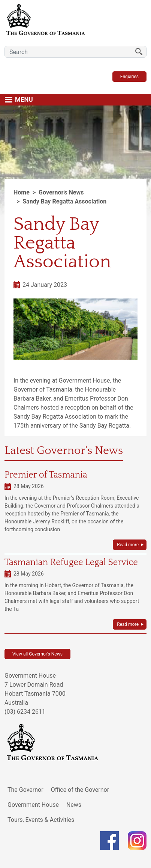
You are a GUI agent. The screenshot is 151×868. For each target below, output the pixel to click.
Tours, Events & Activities (41, 820)
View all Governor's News (37, 654)
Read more (128, 545)
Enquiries (129, 77)
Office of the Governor (80, 790)
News (74, 805)
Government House (33, 805)
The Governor (25, 790)
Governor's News (61, 192)
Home (22, 192)
